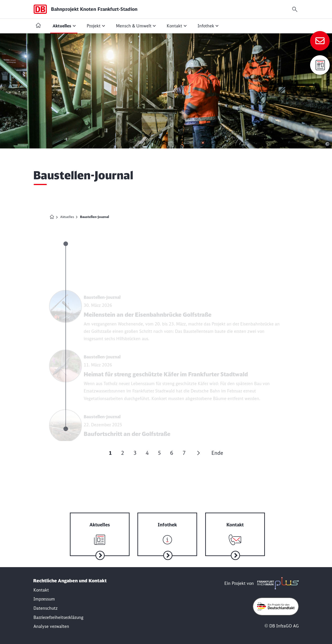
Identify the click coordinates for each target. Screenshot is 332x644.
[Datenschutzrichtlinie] (46, 608)
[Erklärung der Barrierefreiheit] (58, 617)
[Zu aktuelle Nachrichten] (100, 530)
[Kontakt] (41, 590)
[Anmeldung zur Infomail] (320, 65)
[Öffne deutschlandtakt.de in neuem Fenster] (276, 606)
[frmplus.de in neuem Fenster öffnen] (277, 583)
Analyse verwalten (51, 626)
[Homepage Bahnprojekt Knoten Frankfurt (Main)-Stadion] (52, 217)
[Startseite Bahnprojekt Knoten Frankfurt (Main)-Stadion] (38, 26)
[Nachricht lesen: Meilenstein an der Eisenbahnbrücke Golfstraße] (165, 316)
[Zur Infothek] (167, 530)
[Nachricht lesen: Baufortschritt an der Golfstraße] (165, 432)
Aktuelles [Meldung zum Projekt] (67, 217)
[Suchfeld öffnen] (295, 9)
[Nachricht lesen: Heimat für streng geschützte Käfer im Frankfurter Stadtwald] (165, 376)
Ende (217, 453)
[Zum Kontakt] (320, 41)
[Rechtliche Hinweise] (44, 599)
